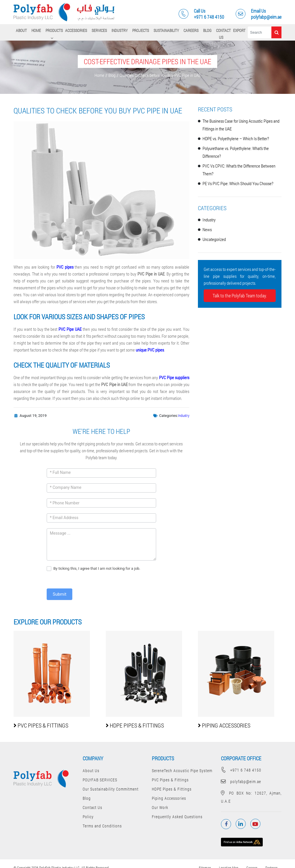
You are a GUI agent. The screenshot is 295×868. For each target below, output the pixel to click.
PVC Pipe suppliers (174, 377)
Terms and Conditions (102, 826)
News (207, 229)
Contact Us (223, 34)
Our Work (160, 807)
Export (239, 30)
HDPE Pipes (135, 725)
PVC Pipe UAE (70, 329)
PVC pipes (65, 267)
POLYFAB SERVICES (100, 780)
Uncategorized (214, 239)
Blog (207, 30)
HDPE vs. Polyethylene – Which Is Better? (236, 138)
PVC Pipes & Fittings (170, 780)
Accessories (76, 30)
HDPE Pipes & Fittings (172, 789)
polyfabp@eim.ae (241, 781)
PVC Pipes (41, 725)
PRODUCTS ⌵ (54, 34)
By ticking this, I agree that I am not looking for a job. (93, 569)
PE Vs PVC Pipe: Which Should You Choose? (238, 183)
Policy (88, 817)
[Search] (260, 32)
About (21, 30)
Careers (191, 30)
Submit (59, 594)
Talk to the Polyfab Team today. (240, 296)
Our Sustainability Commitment (111, 789)
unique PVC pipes (150, 350)
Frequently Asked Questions (177, 817)
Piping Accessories (169, 798)
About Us (91, 771)
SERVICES (99, 30)
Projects (141, 30)
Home (36, 30)
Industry (120, 30)
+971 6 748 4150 (241, 770)
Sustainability (166, 30)
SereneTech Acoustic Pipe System (182, 771)
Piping (224, 725)
